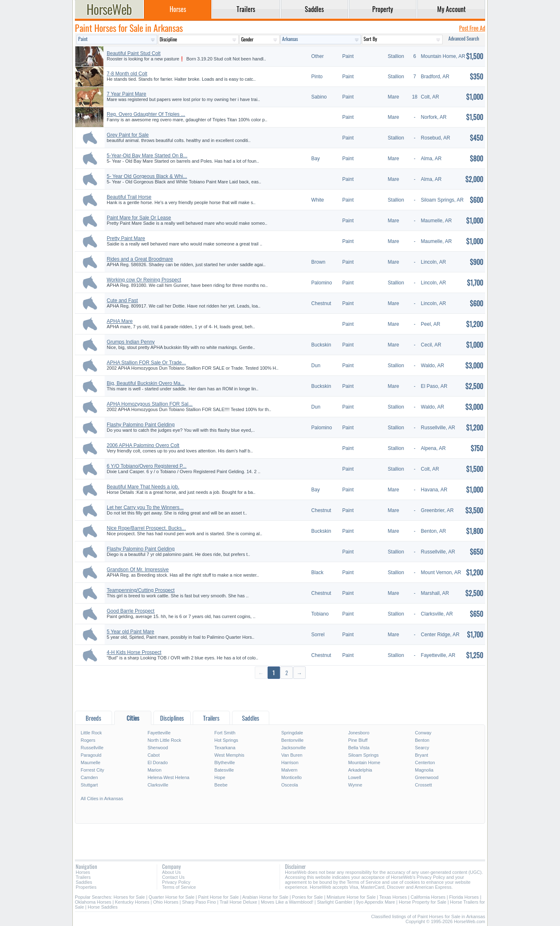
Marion (155, 770)
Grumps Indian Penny (131, 342)
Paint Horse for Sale (218, 897)
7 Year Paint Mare (126, 94)
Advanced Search (464, 38)
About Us (171, 872)
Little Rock (91, 733)
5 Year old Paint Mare (130, 632)
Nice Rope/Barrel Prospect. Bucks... (146, 528)
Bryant (421, 755)
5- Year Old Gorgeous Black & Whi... (147, 176)
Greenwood (427, 777)
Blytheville (225, 762)
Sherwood (158, 748)
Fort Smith (225, 733)
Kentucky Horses (132, 902)
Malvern (289, 770)
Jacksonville (293, 748)
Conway (423, 733)
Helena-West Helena (169, 777)
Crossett (423, 785)
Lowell (355, 777)
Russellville (92, 748)
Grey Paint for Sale (128, 135)
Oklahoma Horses (93, 902)
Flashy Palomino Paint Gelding (141, 425)
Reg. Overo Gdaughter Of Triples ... (146, 114)
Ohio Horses (166, 902)
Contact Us (173, 877)
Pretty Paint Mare (126, 238)
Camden (89, 777)
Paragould (91, 755)
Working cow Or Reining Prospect (144, 280)
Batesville (224, 770)
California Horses (428, 897)
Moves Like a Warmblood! (287, 902)
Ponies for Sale (308, 897)
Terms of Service (179, 887)
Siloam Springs (364, 755)
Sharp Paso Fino (199, 902)
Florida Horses (464, 897)
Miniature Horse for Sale (351, 897)
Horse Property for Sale (422, 902)
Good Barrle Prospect (130, 611)
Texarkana (225, 748)
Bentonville (292, 740)
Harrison (290, 762)
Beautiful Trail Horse (129, 197)
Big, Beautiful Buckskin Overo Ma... (146, 383)
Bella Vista (359, 748)
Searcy (422, 748)
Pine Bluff (358, 740)
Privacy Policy (176, 882)
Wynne (355, 785)
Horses (83, 872)
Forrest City (92, 770)
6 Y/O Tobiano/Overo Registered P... (147, 466)
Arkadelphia (360, 770)
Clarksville (158, 785)
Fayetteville (159, 733)
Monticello (292, 777)
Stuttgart (89, 785)
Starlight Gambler (335, 902)
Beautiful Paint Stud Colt (134, 53)
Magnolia (424, 770)
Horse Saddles (103, 907)
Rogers (88, 740)
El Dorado (158, 762)
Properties (86, 887)
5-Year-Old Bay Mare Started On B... (147, 156)
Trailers (83, 877)
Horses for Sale (129, 897)
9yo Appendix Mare (376, 902)
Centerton (425, 762)
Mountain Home (364, 762)
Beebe (221, 785)
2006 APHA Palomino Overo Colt (143, 445)
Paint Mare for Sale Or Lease (139, 218)
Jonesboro (359, 733)
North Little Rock (164, 740)
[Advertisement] (280, 694)
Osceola (290, 785)
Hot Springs (226, 740)
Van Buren (292, 755)
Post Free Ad (472, 28)
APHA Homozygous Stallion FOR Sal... (150, 404)
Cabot (154, 755)
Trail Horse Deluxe (238, 902)
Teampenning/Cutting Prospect (141, 590)
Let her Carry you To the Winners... (145, 507)
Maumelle (91, 762)
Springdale (292, 733)
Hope (220, 777)
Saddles (84, 882)
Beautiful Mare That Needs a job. (143, 487)
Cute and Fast (122, 301)
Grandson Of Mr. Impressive (138, 570)
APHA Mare (120, 321)
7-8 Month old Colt (127, 74)
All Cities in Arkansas (102, 799)
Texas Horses (393, 897)
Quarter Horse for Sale (171, 897)
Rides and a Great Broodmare (140, 259)
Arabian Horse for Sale (265, 897)
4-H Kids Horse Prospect (134, 652)
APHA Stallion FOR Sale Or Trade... (146, 363)
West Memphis (229, 755)
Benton (422, 740)
